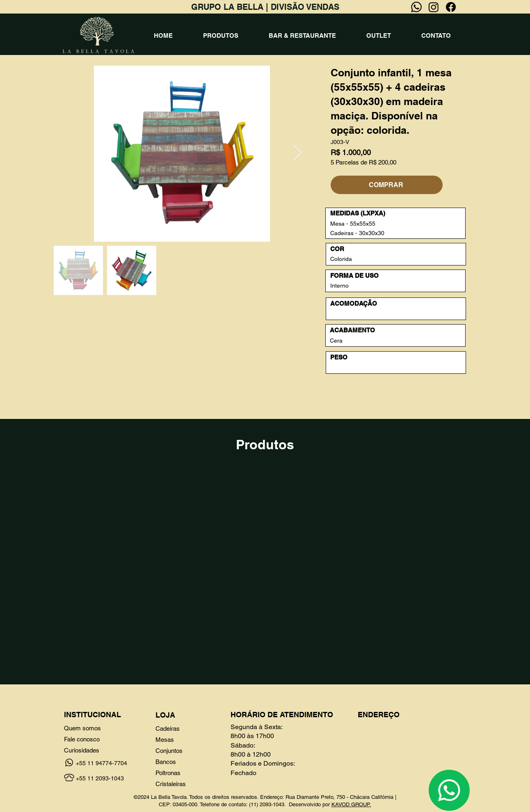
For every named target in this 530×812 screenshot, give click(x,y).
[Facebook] (451, 7)
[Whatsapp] (416, 7)
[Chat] (449, 790)
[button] (221, 36)
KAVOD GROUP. (351, 804)
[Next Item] (298, 154)
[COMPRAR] (387, 185)
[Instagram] (434, 7)
